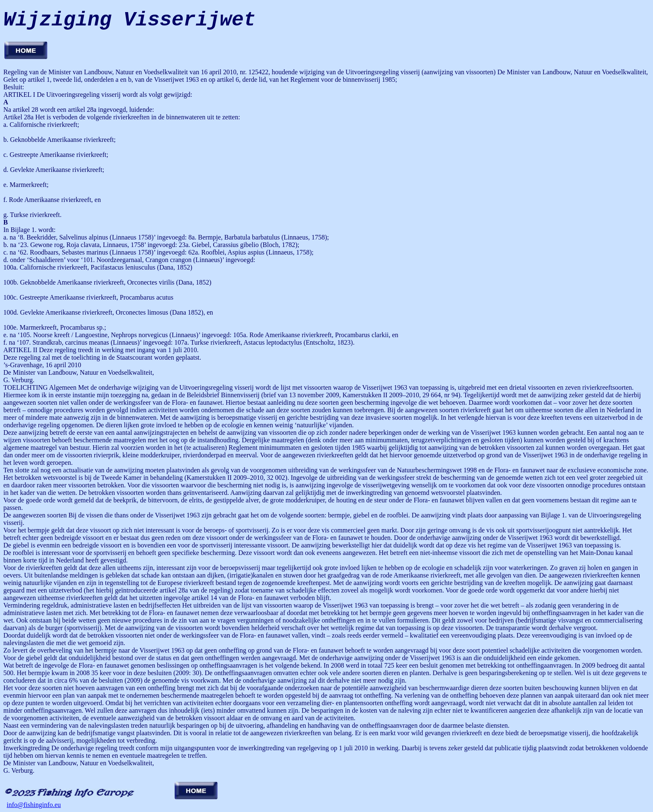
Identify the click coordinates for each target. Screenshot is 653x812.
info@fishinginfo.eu (34, 805)
